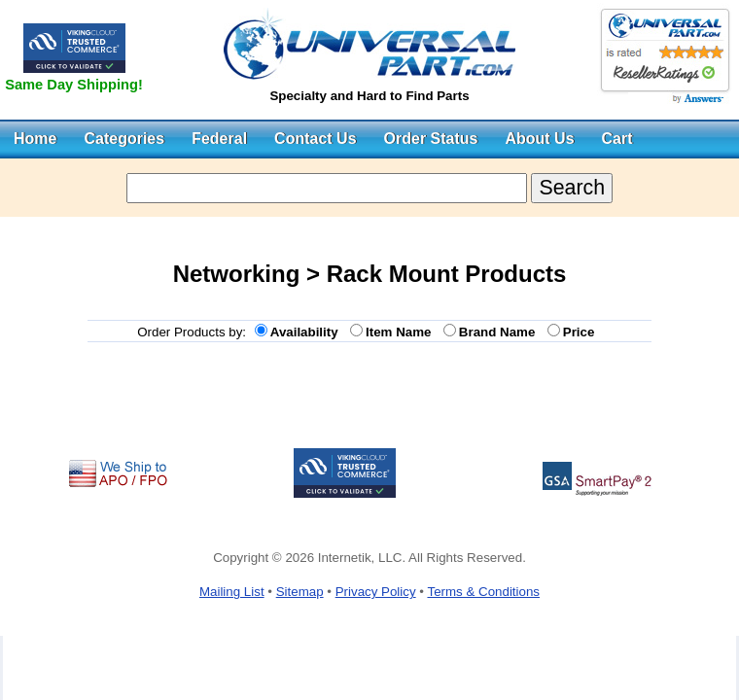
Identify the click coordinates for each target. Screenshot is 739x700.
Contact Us (315, 139)
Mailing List (232, 592)
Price (582, 332)
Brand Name (501, 332)
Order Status (431, 139)
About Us (539, 139)
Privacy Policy (376, 592)
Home (35, 139)
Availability (308, 332)
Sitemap (300, 592)
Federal (219, 139)
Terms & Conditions (483, 592)
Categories (124, 139)
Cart (617, 139)
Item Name (402, 332)
